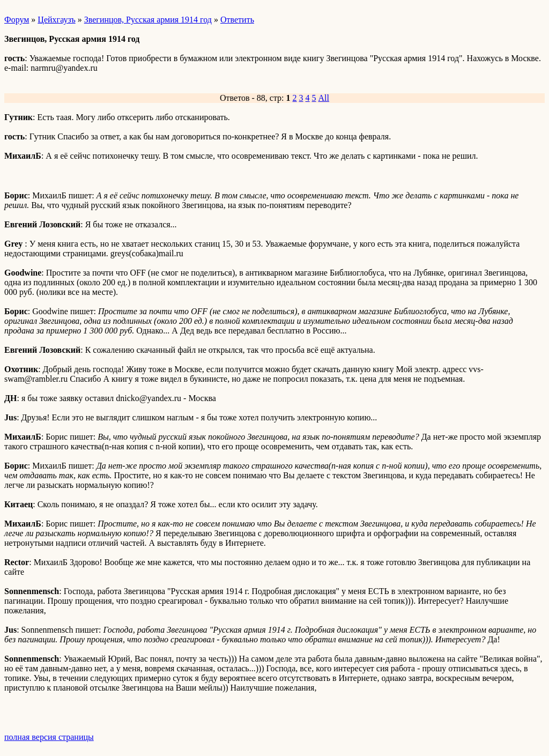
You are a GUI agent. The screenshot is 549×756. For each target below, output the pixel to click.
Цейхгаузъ (56, 20)
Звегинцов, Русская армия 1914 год (148, 20)
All (324, 98)
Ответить (237, 20)
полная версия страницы (49, 737)
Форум (17, 20)
